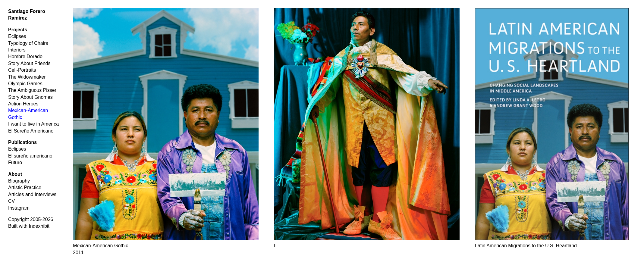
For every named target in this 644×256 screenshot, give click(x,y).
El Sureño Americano (31, 131)
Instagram (19, 208)
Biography (19, 181)
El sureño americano (30, 156)
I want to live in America (33, 124)
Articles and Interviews (32, 194)
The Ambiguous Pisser (32, 90)
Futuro (15, 162)
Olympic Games (25, 84)
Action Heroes (23, 104)
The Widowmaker (27, 77)
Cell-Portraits (22, 70)
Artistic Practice (25, 187)
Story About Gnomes (30, 97)
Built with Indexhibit (29, 226)
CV (11, 201)
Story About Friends (29, 63)
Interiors (17, 50)
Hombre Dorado (25, 56)
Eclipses (17, 36)
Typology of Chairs (28, 43)
